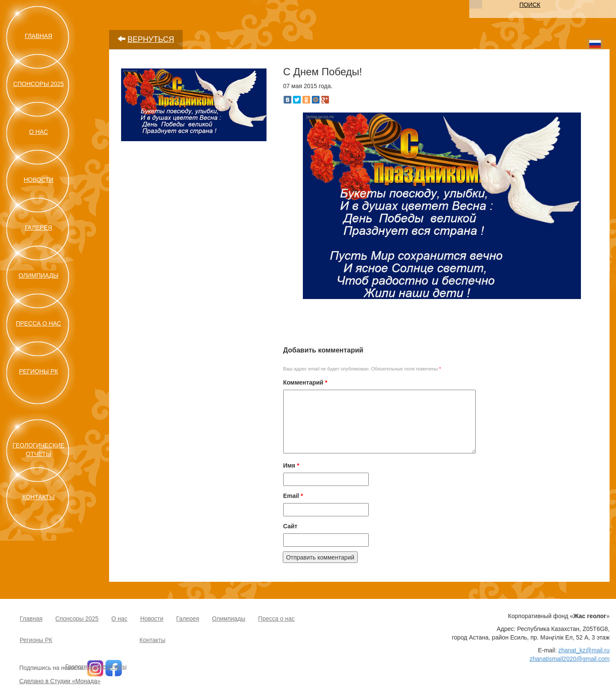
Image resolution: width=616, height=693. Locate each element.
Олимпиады (38, 275)
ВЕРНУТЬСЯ (151, 39)
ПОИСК (530, 5)
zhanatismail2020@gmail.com (570, 659)
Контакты (38, 497)
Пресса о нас (38, 323)
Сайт (290, 526)
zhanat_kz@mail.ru (584, 650)
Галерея (38, 228)
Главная (38, 36)
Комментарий (305, 382)
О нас (38, 132)
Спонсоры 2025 (39, 84)
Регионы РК (38, 371)
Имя (291, 465)
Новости (38, 180)
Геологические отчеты (96, 666)
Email (293, 496)
